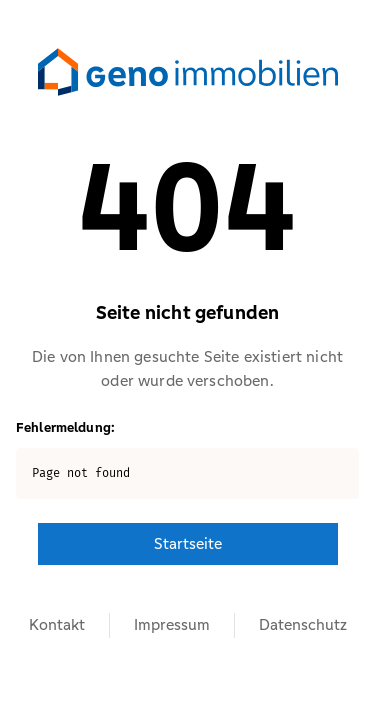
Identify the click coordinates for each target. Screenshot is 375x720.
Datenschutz (303, 624)
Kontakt (57, 624)
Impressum (172, 624)
